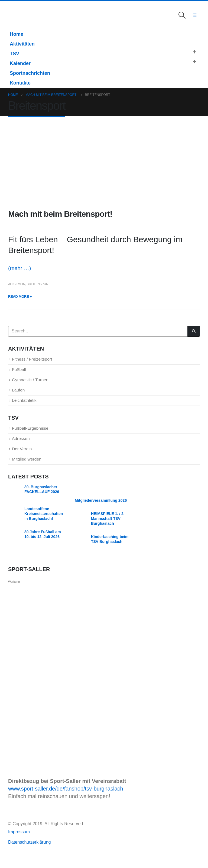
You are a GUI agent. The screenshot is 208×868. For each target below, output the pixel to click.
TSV (14, 54)
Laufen (20, 394)
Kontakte (20, 83)
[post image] (104, 163)
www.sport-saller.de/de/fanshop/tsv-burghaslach (66, 799)
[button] (182, 15)
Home (17, 34)
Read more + (20, 297)
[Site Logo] (16, 15)
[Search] (194, 331)
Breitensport (38, 284)
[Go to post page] (15, 501)
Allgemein (17, 284)
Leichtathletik (27, 405)
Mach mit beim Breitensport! (60, 214)
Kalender (20, 63)
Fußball (20, 371)
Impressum (20, 842)
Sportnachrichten (30, 73)
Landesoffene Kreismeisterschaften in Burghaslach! (44, 524)
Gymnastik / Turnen (34, 382)
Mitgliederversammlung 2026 (101, 510)
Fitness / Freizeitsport (36, 360)
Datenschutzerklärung (29, 852)
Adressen (22, 446)
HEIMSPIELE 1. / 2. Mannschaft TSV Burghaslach (108, 529)
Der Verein (24, 457)
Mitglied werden (30, 469)
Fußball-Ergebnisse (34, 434)
